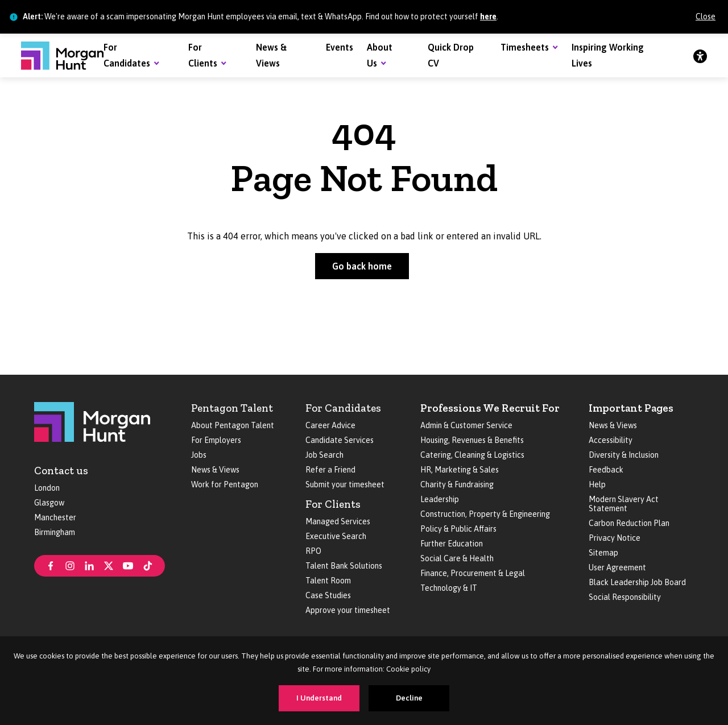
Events (340, 47)
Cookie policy (408, 669)
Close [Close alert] (706, 16)
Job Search (324, 455)
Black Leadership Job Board (637, 582)
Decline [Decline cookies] (409, 698)
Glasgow (49, 503)
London (47, 488)
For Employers (216, 440)
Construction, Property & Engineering (485, 514)
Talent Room (328, 581)
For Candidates (343, 408)
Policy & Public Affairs (458, 529)
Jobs (199, 455)
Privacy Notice (615, 538)
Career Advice (330, 425)
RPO (313, 551)
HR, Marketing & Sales (460, 470)
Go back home (362, 266)
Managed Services (338, 521)
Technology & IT (449, 588)
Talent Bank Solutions (344, 566)
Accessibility (611, 440)
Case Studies (328, 595)
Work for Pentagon (225, 484)
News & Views (215, 470)
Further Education (452, 544)
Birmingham (55, 532)
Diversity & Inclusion (624, 455)
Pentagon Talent (232, 408)
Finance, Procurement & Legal (473, 573)
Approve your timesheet (348, 610)
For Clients (333, 504)
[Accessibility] (700, 56)
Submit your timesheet (345, 484)
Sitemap (603, 553)
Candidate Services (340, 440)
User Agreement (617, 567)
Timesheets (525, 47)
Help (597, 484)
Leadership (440, 499)
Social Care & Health (457, 558)
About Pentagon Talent (233, 425)
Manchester (55, 517)
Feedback (606, 470)
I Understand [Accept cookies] (319, 698)
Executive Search (336, 536)
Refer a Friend (330, 470)
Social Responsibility (625, 597)
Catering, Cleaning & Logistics (472, 455)
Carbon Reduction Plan (629, 523)
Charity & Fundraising (457, 484)
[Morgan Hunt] (62, 56)
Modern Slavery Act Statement (624, 504)
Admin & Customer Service (466, 425)
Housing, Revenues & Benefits (472, 440)
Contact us (61, 471)
